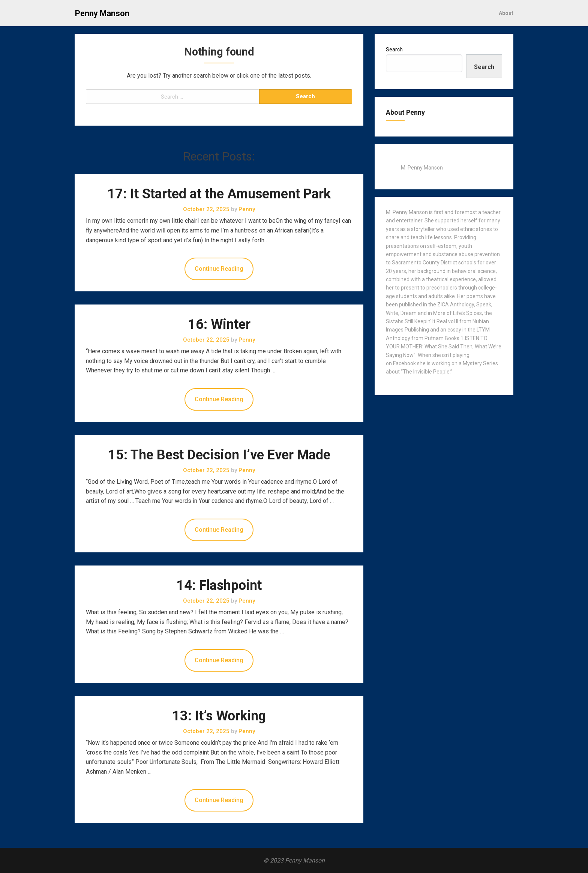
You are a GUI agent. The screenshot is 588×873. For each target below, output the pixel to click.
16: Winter (219, 324)
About (506, 13)
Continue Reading (219, 269)
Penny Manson (102, 13)
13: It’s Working (219, 716)
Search (394, 49)
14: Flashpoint (219, 585)
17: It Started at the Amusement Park (219, 194)
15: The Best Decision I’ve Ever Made (219, 455)
